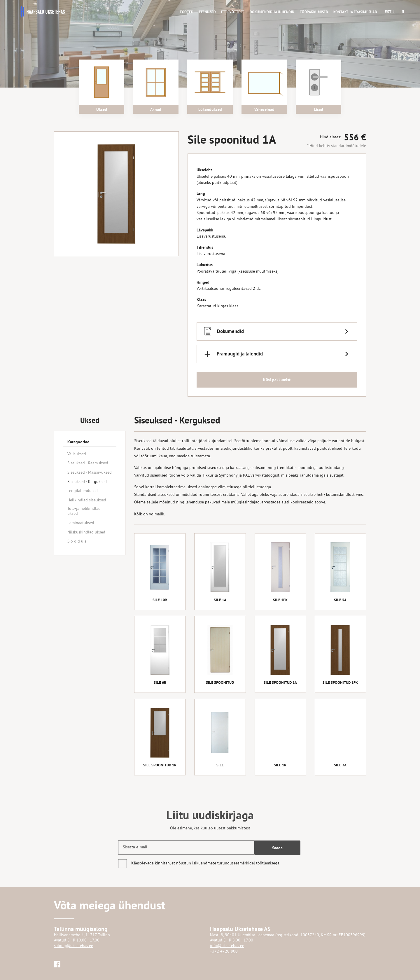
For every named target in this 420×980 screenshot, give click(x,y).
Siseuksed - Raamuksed (88, 463)
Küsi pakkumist (277, 380)
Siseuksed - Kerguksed (87, 482)
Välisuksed (77, 454)
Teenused (207, 12)
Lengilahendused (83, 491)
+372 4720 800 (224, 952)
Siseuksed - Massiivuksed (90, 473)
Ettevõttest (233, 12)
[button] (388, 12)
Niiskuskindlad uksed (86, 532)
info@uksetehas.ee (227, 946)
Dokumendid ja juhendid (272, 12)
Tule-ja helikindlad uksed (84, 511)
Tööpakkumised (314, 12)
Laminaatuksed (81, 523)
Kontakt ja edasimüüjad (355, 12)
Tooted (187, 12)
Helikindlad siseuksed (87, 500)
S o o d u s (77, 542)
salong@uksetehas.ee (73, 946)
